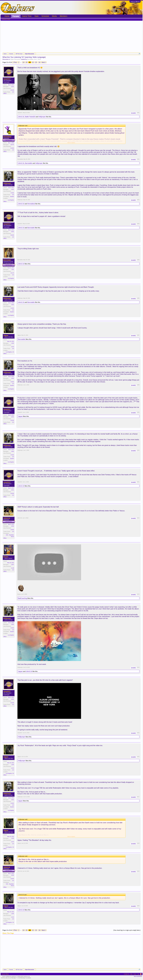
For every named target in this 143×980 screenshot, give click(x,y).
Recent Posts (6, 19)
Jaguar (6, 335)
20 (27, 62)
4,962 (13, 189)
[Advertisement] (71, 36)
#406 (138, 298)
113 (13, 92)
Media (54, 16)
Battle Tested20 (30, 117)
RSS (141, 974)
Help (131, 974)
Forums (16, 16)
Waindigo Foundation (26, 978)
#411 (138, 482)
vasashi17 (7, 79)
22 (33, 62)
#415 (138, 733)
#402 (138, 159)
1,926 (13, 343)
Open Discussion (16, 59)
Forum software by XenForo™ (16, 976)
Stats (36, 16)
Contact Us (127, 974)
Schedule (45, 16)
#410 (138, 450)
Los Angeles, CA (10, 352)
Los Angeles (11, 200)
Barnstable (30, 59)
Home (7, 16)
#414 (138, 667)
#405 (138, 260)
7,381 (13, 269)
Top (138, 974)
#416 (138, 757)
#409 (138, 412)
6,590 (13, 526)
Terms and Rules (138, 976)
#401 (138, 113)
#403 (138, 200)
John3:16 (21, 117)
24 (39, 62)
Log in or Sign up (135, 1)
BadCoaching (23, 598)
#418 (138, 843)
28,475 (12, 145)
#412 (138, 518)
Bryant (6, 557)
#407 (138, 335)
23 (36, 62)
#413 (138, 594)
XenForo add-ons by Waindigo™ (9, 978)
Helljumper (42, 117)
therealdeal (7, 137)
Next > (44, 62)
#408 (138, 385)
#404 (138, 224)
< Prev (15, 62)
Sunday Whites (5, 974)
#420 (138, 906)
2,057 (13, 565)
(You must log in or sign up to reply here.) (127, 930)
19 (23, 62)
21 (30, 62)
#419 (138, 871)
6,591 (13, 87)
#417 (138, 797)
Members (64, 16)
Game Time (27, 16)
